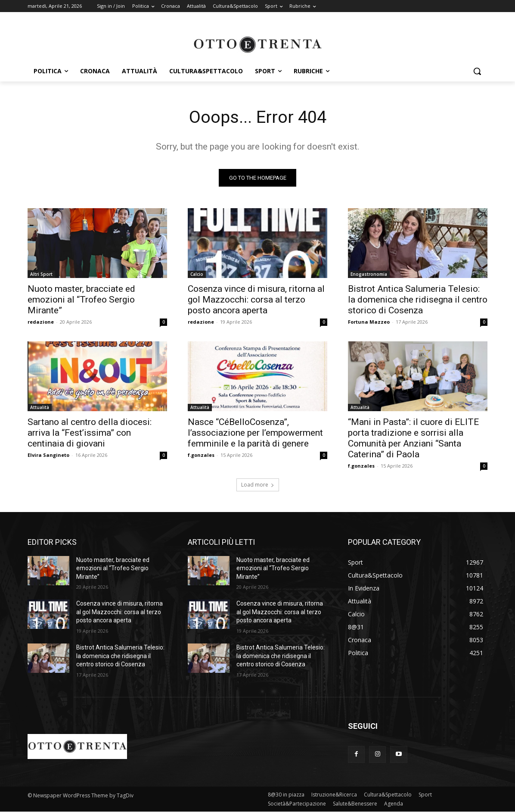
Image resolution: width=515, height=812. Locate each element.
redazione (41, 322)
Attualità (40, 407)
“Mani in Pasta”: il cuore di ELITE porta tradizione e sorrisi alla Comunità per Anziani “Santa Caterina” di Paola (413, 438)
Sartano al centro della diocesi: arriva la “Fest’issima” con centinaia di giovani (90, 433)
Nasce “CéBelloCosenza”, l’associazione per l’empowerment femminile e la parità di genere (255, 433)
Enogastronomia (369, 274)
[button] (477, 71)
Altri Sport (41, 274)
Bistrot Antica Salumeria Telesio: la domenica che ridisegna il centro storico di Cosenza (418, 300)
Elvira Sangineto (48, 455)
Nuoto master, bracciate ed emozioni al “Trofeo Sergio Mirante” (81, 300)
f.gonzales (201, 455)
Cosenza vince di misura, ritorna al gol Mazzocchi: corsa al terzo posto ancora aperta (256, 300)
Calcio (197, 274)
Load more (258, 485)
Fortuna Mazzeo (369, 322)
